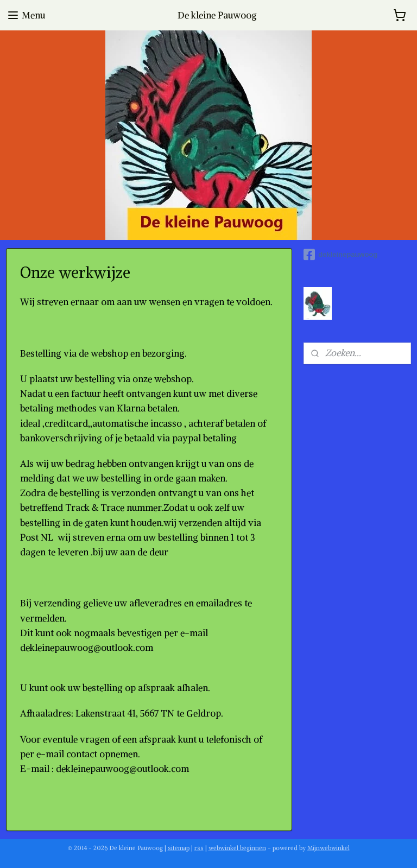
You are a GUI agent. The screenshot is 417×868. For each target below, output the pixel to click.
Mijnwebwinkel (328, 848)
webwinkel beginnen (237, 848)
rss (199, 848)
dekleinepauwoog (340, 255)
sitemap (179, 848)
